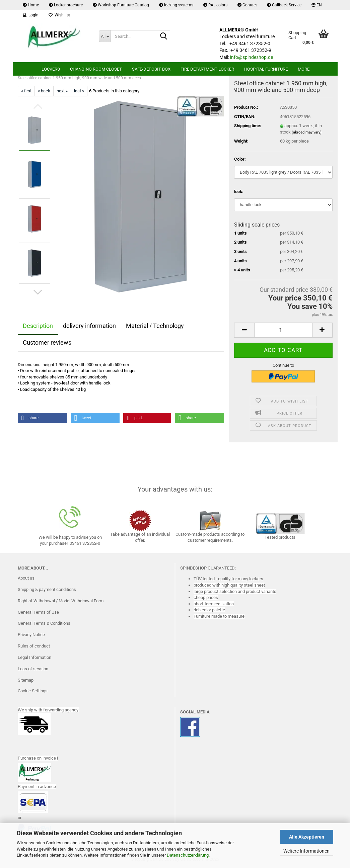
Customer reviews (47, 342)
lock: (239, 192)
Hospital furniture (266, 69)
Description (38, 326)
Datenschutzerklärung (188, 855)
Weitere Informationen (306, 851)
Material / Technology (155, 326)
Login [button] (31, 15)
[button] (317, 5)
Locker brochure (66, 5)
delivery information (89, 326)
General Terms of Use (38, 612)
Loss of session (33, 669)
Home (31, 5)
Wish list (59, 15)
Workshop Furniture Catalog (121, 5)
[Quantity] (283, 330)
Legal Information (34, 657)
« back (44, 91)
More (304, 69)
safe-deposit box (151, 69)
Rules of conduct (34, 646)
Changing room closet (96, 69)
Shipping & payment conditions (47, 589)
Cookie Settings (33, 691)
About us (26, 578)
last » (79, 91)
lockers (51, 69)
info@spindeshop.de (252, 57)
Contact (247, 5)
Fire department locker (207, 69)
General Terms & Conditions (44, 623)
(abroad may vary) (307, 132)
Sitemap (26, 680)
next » (62, 91)
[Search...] (105, 36)
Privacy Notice (31, 635)
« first (26, 91)
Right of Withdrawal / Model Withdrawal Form (61, 601)
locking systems (176, 5)
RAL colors (215, 5)
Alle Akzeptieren (307, 837)
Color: (240, 159)
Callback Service (284, 5)
